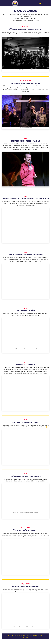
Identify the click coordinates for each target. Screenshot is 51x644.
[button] (40, 3)
